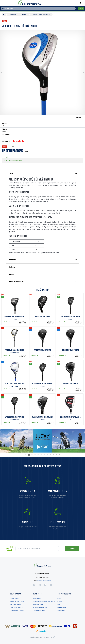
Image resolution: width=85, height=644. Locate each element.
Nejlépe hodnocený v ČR (41, 637)
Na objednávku (19, 141)
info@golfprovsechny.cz (44, 580)
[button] (3, 73)
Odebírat (72, 549)
